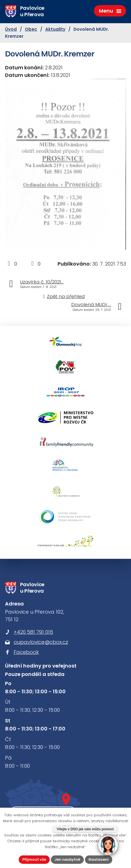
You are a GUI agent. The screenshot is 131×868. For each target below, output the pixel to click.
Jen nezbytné (67, 859)
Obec (31, 29)
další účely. (67, 827)
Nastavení (99, 859)
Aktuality (55, 29)
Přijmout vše (34, 859)
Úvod (11, 29)
